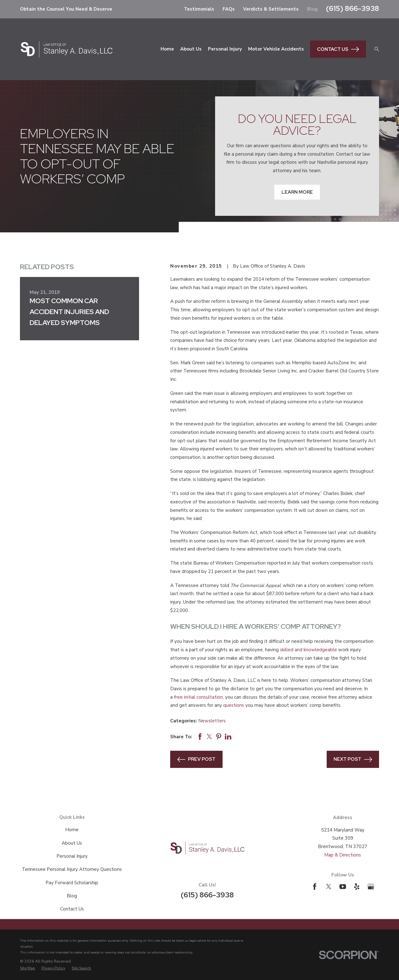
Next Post (353, 759)
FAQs (229, 9)
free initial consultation (198, 697)
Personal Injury (72, 856)
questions (234, 705)
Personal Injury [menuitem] (225, 49)
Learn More (297, 192)
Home (72, 830)
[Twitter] (329, 887)
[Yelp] (357, 887)
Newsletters (212, 721)
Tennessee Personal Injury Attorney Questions (72, 869)
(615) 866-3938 (353, 8)
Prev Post (197, 759)
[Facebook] (315, 887)
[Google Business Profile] (371, 887)
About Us (72, 843)
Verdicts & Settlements (271, 9)
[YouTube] (343, 887)
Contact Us (338, 49)
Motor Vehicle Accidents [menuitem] (276, 49)
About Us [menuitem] (191, 49)
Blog (312, 9)
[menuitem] (27, 968)
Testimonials (199, 9)
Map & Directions (343, 855)
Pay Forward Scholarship (72, 883)
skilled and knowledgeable (308, 650)
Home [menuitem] (167, 49)
